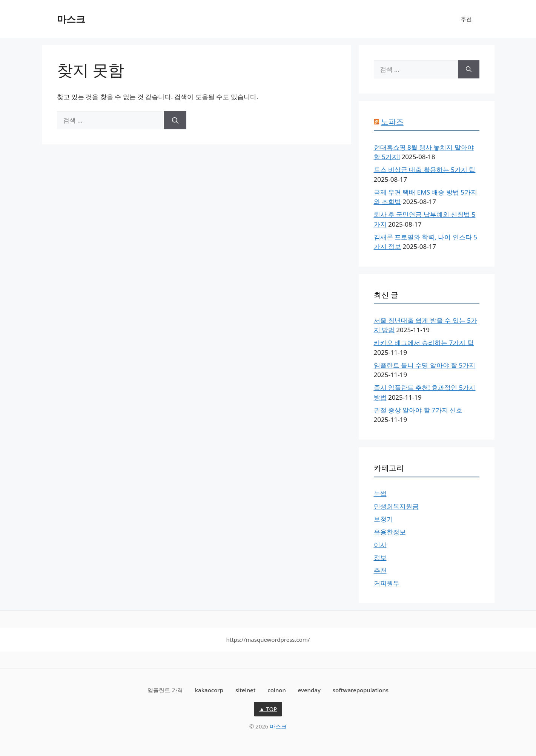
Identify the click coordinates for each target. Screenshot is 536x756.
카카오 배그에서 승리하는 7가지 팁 (424, 343)
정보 (380, 557)
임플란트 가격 (165, 690)
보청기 (383, 519)
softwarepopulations (361, 690)
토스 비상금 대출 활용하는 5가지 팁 (425, 169)
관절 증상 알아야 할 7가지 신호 (418, 410)
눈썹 (380, 493)
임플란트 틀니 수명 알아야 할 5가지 (425, 365)
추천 (466, 19)
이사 (380, 545)
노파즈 (392, 122)
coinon (277, 690)
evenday (309, 690)
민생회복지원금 (396, 506)
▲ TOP (268, 709)
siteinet (246, 690)
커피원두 (387, 583)
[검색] (175, 120)
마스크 (71, 19)
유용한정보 (390, 532)
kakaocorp (209, 690)
